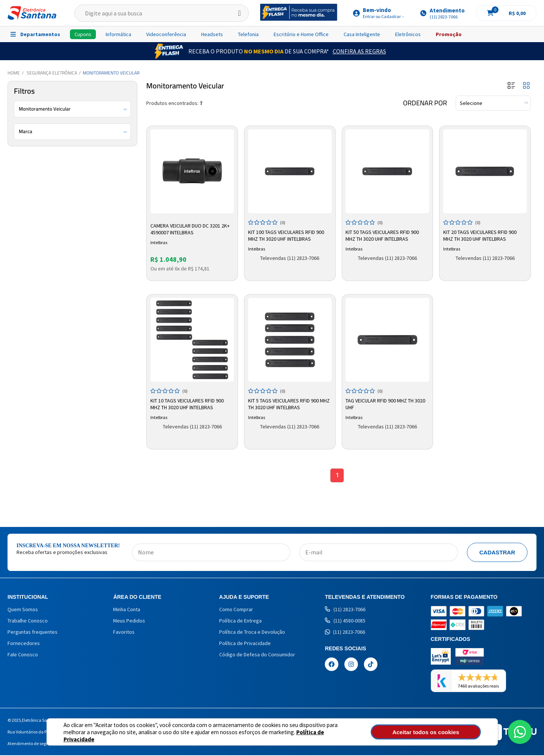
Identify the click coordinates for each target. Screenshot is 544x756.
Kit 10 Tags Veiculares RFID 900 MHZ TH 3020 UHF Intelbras (188, 403)
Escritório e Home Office (301, 34)
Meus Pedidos (129, 621)
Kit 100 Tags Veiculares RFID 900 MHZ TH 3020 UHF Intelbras (287, 234)
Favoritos (124, 633)
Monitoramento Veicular (111, 73)
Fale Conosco (23, 655)
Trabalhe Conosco (28, 621)
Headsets (212, 34)
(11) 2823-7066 (345, 610)
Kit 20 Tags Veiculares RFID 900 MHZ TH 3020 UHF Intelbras (481, 234)
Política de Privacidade (299, 736)
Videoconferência (166, 34)
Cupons (83, 34)
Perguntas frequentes (33, 633)
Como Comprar (236, 610)
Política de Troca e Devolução (252, 633)
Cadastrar (497, 553)
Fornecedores (24, 644)
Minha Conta (127, 610)
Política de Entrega (240, 621)
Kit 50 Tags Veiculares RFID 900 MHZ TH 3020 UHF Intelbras (383, 234)
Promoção (449, 34)
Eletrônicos (408, 34)
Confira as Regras (359, 51)
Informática (118, 34)
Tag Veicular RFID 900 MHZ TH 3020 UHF (386, 403)
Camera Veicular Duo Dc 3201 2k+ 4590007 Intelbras (191, 228)
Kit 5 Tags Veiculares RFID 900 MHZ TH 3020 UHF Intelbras (290, 403)
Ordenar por (425, 103)
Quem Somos (23, 610)
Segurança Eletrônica (52, 73)
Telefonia (248, 34)
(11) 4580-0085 (345, 621)
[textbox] (162, 13)
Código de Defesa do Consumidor (257, 655)
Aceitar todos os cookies (440, 732)
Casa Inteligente (362, 34)
